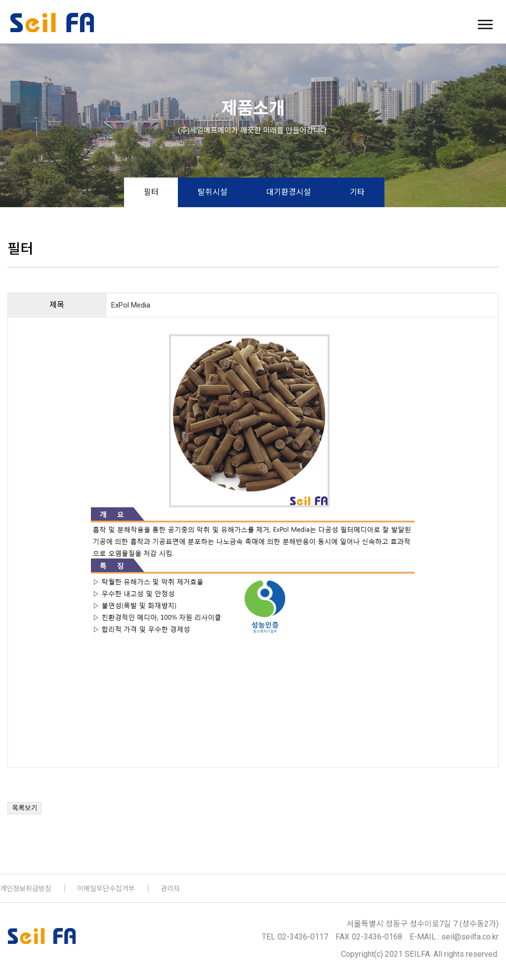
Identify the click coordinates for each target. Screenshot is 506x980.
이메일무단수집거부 (106, 889)
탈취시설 (212, 192)
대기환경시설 (289, 192)
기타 (357, 192)
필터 (151, 192)
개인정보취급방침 (26, 889)
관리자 (170, 889)
